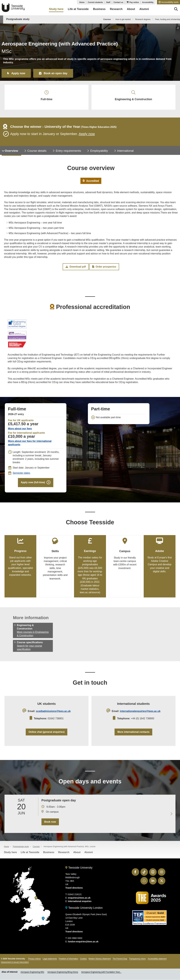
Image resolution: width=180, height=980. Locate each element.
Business (49, 855)
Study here (11, 855)
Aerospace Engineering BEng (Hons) (63, 975)
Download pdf (76, 268)
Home (82, 2)
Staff (108, 2)
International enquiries (80, 904)
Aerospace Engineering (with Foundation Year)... (101, 975)
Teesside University (13, 8)
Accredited (91, 182)
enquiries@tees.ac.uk (79, 900)
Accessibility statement (157, 961)
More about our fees (20, 430)
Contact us (118, 2)
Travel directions (74, 890)
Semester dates (21, 474)
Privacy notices (35, 961)
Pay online (134, 2)
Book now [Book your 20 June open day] (50, 824)
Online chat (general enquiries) (47, 734)
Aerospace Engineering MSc (32, 975)
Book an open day (57, 73)
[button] (168, 2)
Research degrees (143, 19)
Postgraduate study (18, 19)
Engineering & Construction (134, 96)
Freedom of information (68, 961)
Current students (95, 2)
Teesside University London (84, 910)
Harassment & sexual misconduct (15, 965)
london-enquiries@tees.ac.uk (83, 944)
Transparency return (137, 961)
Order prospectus (104, 268)
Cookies (83, 961)
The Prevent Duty (120, 961)
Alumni (89, 855)
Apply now (19, 73)
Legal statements (50, 961)
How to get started (123, 19)
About (77, 855)
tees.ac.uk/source (90, 594)
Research (64, 855)
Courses (107, 19)
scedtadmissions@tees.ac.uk (53, 713)
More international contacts (133, 734)
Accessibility (148, 2)
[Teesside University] (36, 901)
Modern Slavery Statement (100, 961)
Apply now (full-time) (33, 484)
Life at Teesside (30, 855)
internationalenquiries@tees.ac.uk (140, 713)
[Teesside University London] (43, 921)
